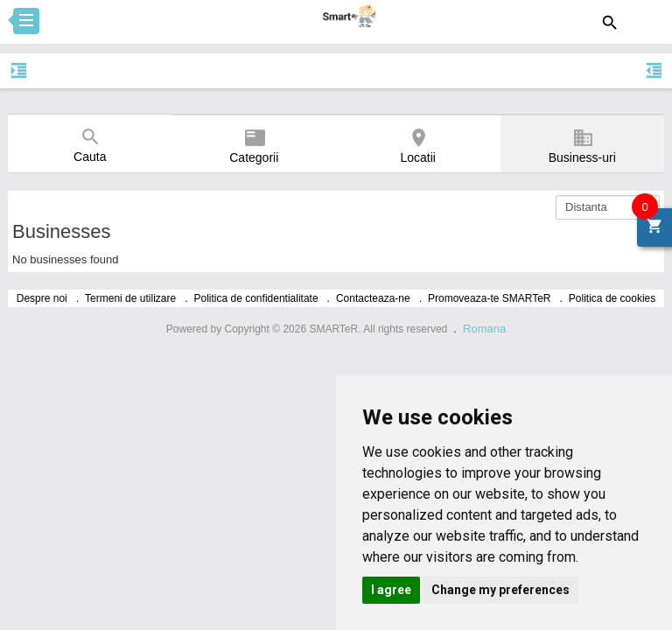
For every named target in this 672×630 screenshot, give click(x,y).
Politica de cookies (612, 298)
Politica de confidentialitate (256, 298)
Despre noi (42, 298)
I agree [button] (391, 590)
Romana (484, 329)
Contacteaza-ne (373, 298)
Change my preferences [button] (500, 590)
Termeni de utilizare (130, 298)
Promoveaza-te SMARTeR (490, 298)
